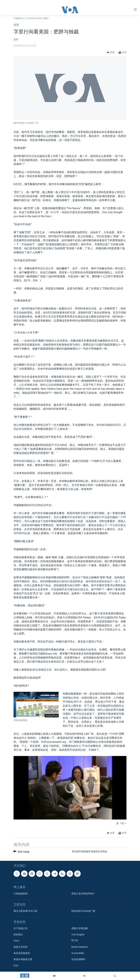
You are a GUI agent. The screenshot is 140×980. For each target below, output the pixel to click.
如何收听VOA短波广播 (83, 911)
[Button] (111, 52)
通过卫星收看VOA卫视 (25, 911)
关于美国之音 (21, 929)
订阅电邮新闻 (21, 894)
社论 (16, 966)
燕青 (16, 39)
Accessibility (78, 953)
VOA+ (17, 941)
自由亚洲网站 (78, 959)
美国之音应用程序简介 (83, 894)
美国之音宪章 (21, 947)
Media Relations (80, 947)
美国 (16, 25)
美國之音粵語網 (80, 929)
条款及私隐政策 (22, 953)
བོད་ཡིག (75, 941)
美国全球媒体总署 (23, 959)
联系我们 (18, 935)
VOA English (78, 935)
